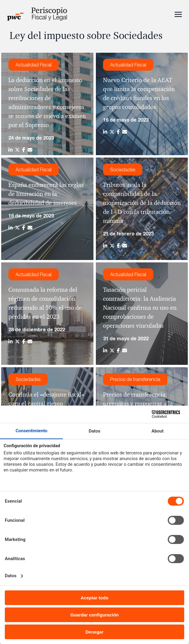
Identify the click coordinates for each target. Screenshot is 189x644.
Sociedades (123, 170)
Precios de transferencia (135, 379)
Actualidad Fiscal (34, 65)
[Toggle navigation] (178, 14)
